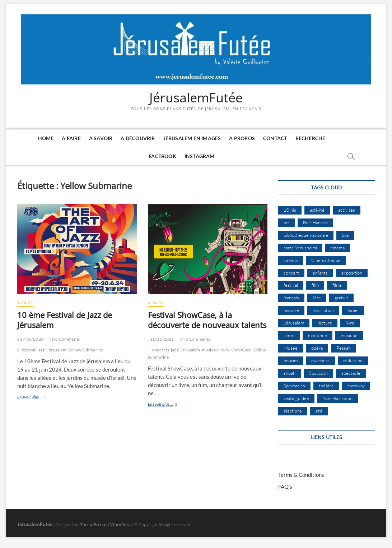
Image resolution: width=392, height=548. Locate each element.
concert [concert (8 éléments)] (291, 273)
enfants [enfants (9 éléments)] (320, 273)
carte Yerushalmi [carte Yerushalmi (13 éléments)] (300, 248)
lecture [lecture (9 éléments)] (325, 323)
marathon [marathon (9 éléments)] (318, 335)
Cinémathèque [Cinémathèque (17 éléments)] (326, 260)
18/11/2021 (161, 339)
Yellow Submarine (86, 350)
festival (29, 350)
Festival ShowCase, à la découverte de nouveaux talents (207, 320)
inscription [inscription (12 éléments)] (323, 310)
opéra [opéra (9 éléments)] (317, 348)
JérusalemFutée (196, 98)
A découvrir (138, 138)
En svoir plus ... (39, 398)
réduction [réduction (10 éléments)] (353, 360)
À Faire (25, 303)
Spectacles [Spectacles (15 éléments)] (294, 386)
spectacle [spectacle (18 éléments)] (351, 373)
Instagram (200, 156)
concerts (160, 350)
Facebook (162, 156)
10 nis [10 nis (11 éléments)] (290, 210)
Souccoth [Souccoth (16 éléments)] (318, 373)
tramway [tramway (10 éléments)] (356, 386)
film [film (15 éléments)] (315, 285)
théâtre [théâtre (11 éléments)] (326, 386)
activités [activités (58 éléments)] (347, 210)
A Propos (242, 138)
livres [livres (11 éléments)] (289, 335)
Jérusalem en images (192, 138)
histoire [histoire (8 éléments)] (291, 310)
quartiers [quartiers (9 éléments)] (320, 360)
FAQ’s (285, 487)
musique (210, 350)
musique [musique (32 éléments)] (349, 335)
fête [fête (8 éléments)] (317, 298)
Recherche (311, 138)
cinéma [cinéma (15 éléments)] (291, 260)
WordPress (121, 524)
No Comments (65, 339)
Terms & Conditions (301, 475)
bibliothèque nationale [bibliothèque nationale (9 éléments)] (306, 235)
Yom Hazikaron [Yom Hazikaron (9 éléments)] (338, 398)
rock (225, 350)
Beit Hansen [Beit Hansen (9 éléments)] (315, 222)
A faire (71, 138)
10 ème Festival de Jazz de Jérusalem (65, 320)
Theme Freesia (94, 524)
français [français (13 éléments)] (291, 298)
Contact (275, 138)
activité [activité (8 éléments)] (317, 210)
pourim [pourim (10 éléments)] (291, 360)
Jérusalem (57, 350)
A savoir (101, 138)
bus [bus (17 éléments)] (345, 235)
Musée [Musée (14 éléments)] (291, 348)
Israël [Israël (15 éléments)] (353, 310)
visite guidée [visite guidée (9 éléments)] (296, 398)
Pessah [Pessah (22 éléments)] (344, 348)
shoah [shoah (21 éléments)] (290, 373)
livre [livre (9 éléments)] (350, 323)
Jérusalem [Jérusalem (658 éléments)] (294, 323)
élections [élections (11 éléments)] (293, 411)
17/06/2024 (30, 339)
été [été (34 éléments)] (319, 411)
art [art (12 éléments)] (286, 222)
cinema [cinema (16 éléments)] (338, 248)
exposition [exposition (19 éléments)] (352, 273)
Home (46, 138)
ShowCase (241, 350)
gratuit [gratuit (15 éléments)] (341, 298)
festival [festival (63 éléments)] (291, 285)
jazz (41, 350)
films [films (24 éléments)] (337, 285)
